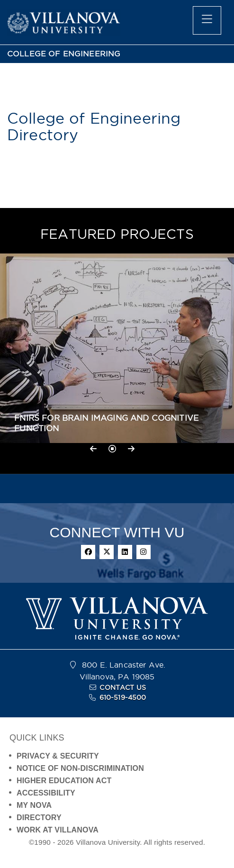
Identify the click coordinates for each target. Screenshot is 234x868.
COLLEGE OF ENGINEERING (64, 54)
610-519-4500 (123, 697)
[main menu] (207, 20)
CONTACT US (123, 687)
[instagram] (144, 552)
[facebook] (88, 552)
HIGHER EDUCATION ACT (64, 781)
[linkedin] (125, 552)
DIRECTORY (39, 818)
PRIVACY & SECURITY (58, 756)
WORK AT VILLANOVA (58, 830)
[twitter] (107, 552)
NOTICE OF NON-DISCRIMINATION (80, 768)
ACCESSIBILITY (46, 793)
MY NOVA (34, 805)
